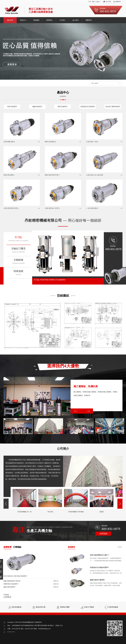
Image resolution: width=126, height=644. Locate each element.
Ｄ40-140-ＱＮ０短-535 (95, 175)
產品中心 (23, 20)
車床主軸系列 (12, 107)
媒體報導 (8, 547)
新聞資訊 (49, 20)
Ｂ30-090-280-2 (9, 142)
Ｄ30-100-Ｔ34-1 (92, 142)
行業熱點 (17, 547)
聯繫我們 (118, 2)
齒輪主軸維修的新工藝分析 (12, 581)
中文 (90, 2)
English (98, 2)
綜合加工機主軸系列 (113, 107)
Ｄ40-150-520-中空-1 (11, 208)
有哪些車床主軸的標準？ (11, 584)
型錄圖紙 (36, 20)
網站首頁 (10, 20)
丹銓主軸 (50, 512)
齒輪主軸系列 (37, 107)
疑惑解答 (71, 547)
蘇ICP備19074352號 (11, 632)
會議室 (102, 512)
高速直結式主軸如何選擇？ (100, 567)
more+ (120, 547)
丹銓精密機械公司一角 (24, 512)
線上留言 (109, 2)
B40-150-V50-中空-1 (52, 175)
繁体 (93, 2)
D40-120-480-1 (9, 175)
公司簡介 (62, 20)
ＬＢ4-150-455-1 (92, 208)
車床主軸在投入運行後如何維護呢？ (16, 576)
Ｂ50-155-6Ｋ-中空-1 (52, 208)
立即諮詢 (103, 534)
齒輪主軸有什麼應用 (97, 580)
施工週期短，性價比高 (86, 386)
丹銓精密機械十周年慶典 (76, 512)
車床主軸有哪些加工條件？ (100, 555)
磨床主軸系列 (62, 107)
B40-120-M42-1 (50, 142)
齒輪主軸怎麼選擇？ (10, 587)
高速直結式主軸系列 (88, 107)
